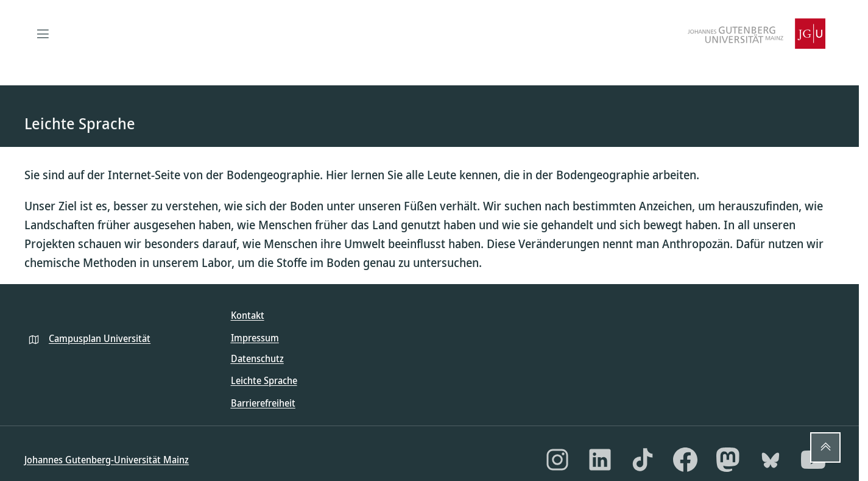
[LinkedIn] (600, 460)
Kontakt (248, 315)
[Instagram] (557, 460)
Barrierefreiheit (263, 403)
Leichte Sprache (264, 380)
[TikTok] (643, 460)
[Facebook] (685, 460)
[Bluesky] (771, 460)
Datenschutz (257, 358)
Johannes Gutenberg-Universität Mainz (107, 460)
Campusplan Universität (100, 338)
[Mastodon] (728, 460)
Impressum (255, 338)
